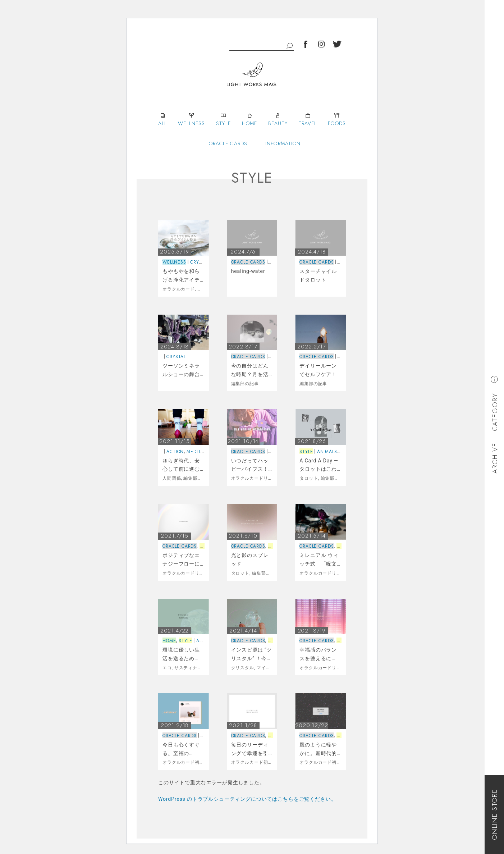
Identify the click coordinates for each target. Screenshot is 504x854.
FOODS (337, 119)
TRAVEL (308, 119)
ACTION (175, 452)
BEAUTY (278, 119)
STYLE (223, 119)
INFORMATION (283, 143)
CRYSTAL (200, 262)
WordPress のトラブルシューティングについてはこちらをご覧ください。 (247, 799)
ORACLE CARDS (228, 143)
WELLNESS (191, 119)
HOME (249, 119)
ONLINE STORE (494, 814)
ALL (162, 119)
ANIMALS (327, 452)
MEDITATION (200, 452)
